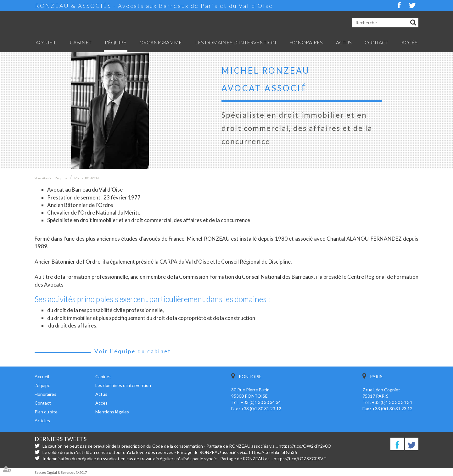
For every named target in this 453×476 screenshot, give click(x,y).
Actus (344, 42)
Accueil (46, 42)
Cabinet (81, 42)
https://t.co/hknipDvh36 (273, 452)
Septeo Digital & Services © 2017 (61, 472)
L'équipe (116, 42)
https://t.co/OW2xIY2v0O (305, 446)
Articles (42, 420)
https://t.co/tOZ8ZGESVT (300, 459)
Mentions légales (112, 412)
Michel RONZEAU (87, 178)
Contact (376, 42)
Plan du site (46, 412)
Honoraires (306, 42)
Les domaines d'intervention (236, 42)
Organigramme (161, 42)
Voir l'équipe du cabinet (133, 351)
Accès (409, 42)
